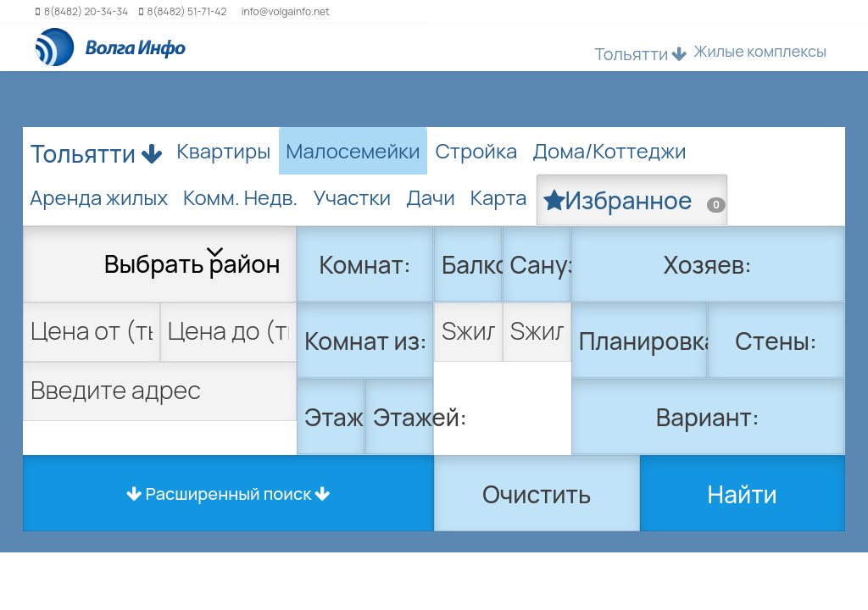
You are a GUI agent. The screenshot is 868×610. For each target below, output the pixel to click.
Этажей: (403, 417)
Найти (743, 494)
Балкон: (472, 264)
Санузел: (541, 264)
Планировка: (644, 341)
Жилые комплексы (760, 51)
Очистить (537, 494)
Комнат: (365, 264)
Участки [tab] (352, 197)
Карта (499, 197)
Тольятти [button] (641, 54)
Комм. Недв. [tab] (240, 197)
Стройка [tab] (477, 150)
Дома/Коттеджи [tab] (609, 150)
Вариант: (708, 417)
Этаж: (335, 417)
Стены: (776, 341)
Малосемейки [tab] (353, 150)
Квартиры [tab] (224, 150)
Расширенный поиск (229, 494)
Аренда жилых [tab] (99, 197)
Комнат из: (365, 341)
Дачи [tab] (431, 197)
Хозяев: (708, 264)
